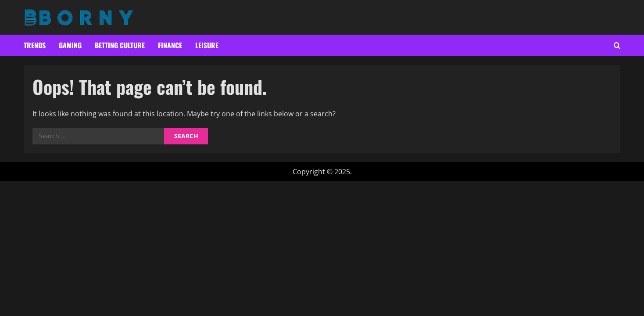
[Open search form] (617, 45)
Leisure (207, 45)
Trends (35, 45)
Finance (170, 45)
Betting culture (120, 45)
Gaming (70, 45)
